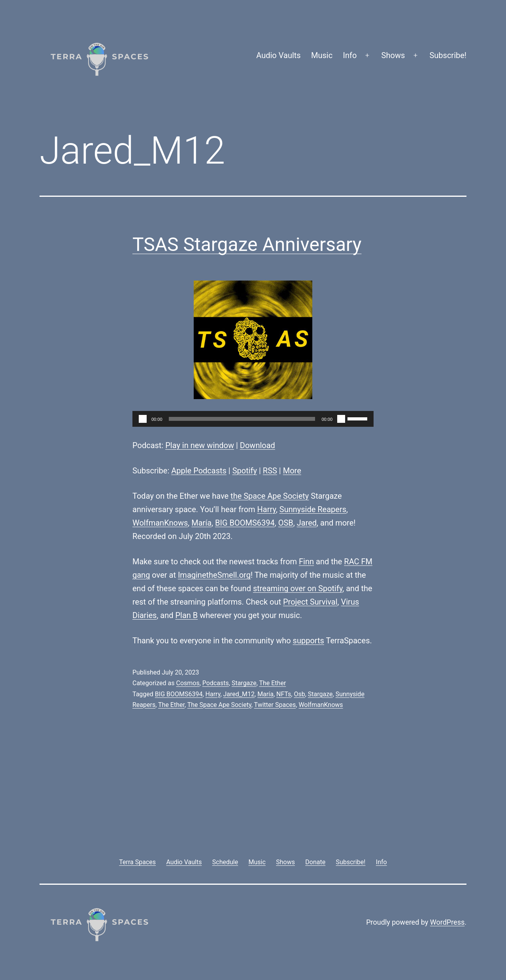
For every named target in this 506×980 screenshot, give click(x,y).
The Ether (272, 683)
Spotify (245, 471)
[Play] (143, 419)
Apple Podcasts (199, 471)
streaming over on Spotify (298, 588)
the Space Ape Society (270, 496)
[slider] (242, 419)
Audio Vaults (278, 55)
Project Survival (310, 602)
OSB (286, 523)
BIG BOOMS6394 (245, 523)
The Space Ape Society (219, 705)
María (201, 523)
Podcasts (216, 683)
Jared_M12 (239, 694)
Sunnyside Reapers (313, 509)
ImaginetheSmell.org (214, 575)
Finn (306, 562)
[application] (253, 419)
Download (258, 445)
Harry (267, 509)
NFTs (284, 694)
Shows (393, 55)
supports (309, 641)
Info (350, 55)
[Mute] (341, 419)
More (292, 471)
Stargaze (244, 683)
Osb (299, 694)
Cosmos (188, 683)
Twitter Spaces (275, 705)
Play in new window (200, 445)
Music (322, 55)
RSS (270, 471)
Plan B (187, 615)
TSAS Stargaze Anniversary (247, 244)
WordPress (447, 922)
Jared (307, 523)
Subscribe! (448, 55)
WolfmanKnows (160, 523)
